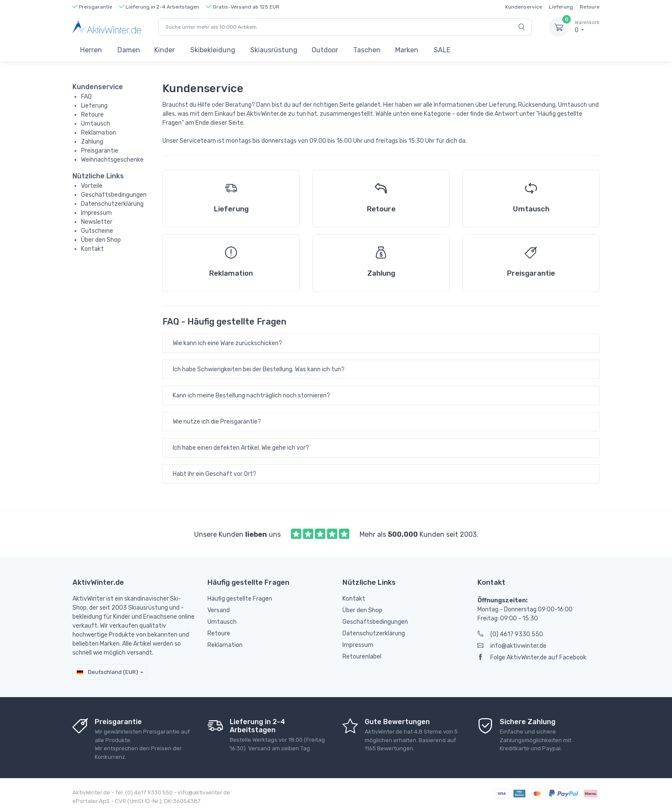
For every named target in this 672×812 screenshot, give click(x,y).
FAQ (86, 97)
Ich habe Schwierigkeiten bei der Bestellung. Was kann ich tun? (259, 369)
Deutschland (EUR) (107, 672)
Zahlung (92, 142)
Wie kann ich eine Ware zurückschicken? (227, 343)
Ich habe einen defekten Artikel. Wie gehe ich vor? (241, 448)
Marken (407, 50)
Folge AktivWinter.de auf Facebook (532, 657)
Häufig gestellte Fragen (240, 599)
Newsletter (97, 222)
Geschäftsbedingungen (114, 195)
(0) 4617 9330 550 (510, 634)
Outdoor (325, 50)
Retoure (590, 7)
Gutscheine (97, 231)
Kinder (165, 50)
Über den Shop (101, 240)
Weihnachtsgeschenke (112, 160)
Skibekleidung (213, 50)
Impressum (96, 213)
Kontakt (92, 249)
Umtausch (96, 124)
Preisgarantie (100, 151)
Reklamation (99, 133)
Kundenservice (524, 7)
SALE (442, 50)
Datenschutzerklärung (112, 204)
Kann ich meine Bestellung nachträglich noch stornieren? (251, 395)
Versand (219, 610)
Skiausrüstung (274, 50)
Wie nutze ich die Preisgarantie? (217, 422)
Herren (91, 50)
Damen (129, 50)
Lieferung (561, 7)
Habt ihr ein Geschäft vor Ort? (214, 474)
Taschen (367, 50)
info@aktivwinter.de (512, 646)
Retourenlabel (362, 657)
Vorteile (92, 186)
